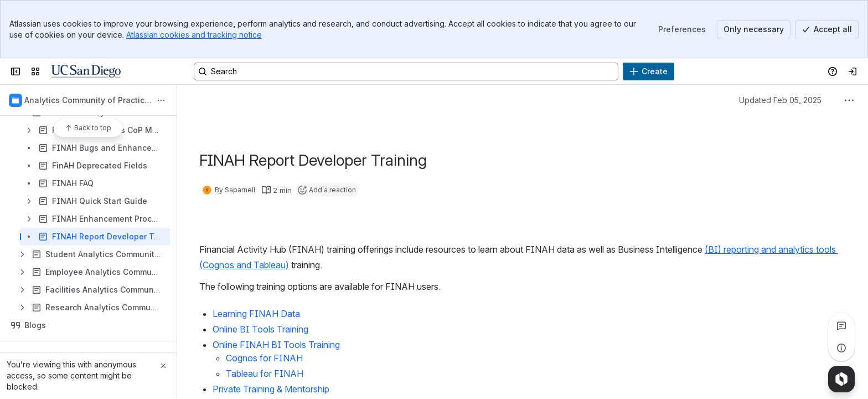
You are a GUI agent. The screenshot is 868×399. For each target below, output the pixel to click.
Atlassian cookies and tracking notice (194, 35)
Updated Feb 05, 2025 (780, 100)
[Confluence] (86, 71)
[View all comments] (841, 326)
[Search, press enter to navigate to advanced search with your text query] (406, 71)
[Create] (649, 71)
